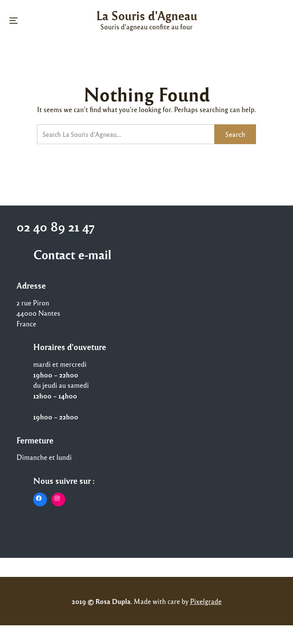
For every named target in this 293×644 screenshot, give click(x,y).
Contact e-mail (72, 254)
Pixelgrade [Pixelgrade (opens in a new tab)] (206, 601)
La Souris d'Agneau (147, 15)
